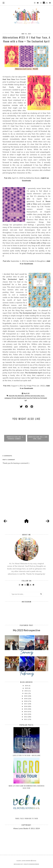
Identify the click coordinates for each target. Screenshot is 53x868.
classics (43, 396)
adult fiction (27, 396)
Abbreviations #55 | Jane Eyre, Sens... (38, 438)
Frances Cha (29, 398)
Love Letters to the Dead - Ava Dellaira (27, 755)
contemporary (8, 398)
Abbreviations (21, 396)
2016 (26, 706)
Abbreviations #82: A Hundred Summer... (15, 438)
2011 (26, 719)
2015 (26, 709)
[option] (15, 432)
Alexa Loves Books (24, 861)
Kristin (11, 85)
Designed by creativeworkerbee (26, 864)
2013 (26, 714)
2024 (27, 686)
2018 (26, 701)
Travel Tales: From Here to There (27, 818)
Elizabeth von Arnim (21, 398)
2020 (26, 696)
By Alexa (38, 396)
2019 (26, 699)
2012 (26, 717)
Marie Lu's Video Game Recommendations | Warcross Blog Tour (27, 787)
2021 (26, 693)
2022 (26, 691)
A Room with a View (13, 396)
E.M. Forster (14, 398)
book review (33, 396)
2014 (26, 712)
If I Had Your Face (36, 398)
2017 (26, 704)
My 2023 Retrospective (27, 630)
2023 (27, 688)
